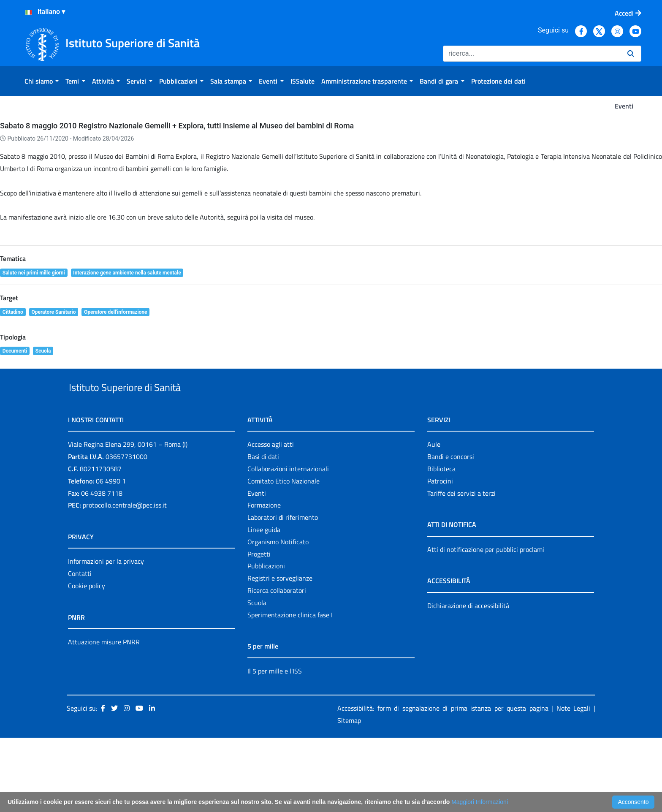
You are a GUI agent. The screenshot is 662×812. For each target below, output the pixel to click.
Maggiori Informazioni (480, 802)
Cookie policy (87, 660)
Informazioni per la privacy (106, 636)
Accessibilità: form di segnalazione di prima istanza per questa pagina (443, 783)
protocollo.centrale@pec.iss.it (125, 580)
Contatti (80, 648)
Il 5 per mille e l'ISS (275, 745)
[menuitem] (42, 81)
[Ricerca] (532, 54)
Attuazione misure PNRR (104, 716)
